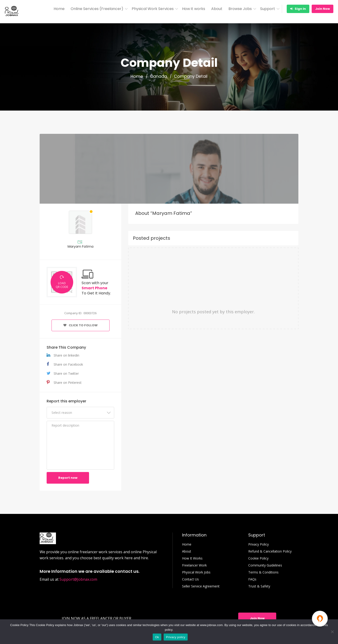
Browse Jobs (240, 9)
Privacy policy (176, 637)
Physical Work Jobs (196, 572)
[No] (332, 632)
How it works (194, 9)
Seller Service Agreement (201, 586)
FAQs (252, 579)
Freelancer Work (194, 565)
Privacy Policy (259, 544)
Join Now (322, 9)
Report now (68, 478)
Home (59, 9)
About (217, 9)
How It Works (192, 558)
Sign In (298, 9)
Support (268, 9)
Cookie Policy (258, 558)
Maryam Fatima (81, 246)
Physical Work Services (153, 9)
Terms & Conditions (263, 572)
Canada (158, 76)
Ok (157, 637)
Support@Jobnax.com (78, 579)
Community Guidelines (265, 565)
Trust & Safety (259, 586)
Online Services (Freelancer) (97, 9)
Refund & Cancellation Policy (270, 551)
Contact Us (190, 579)
